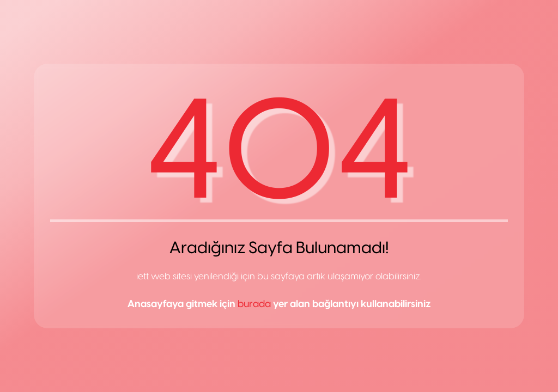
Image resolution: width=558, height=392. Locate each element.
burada (254, 304)
